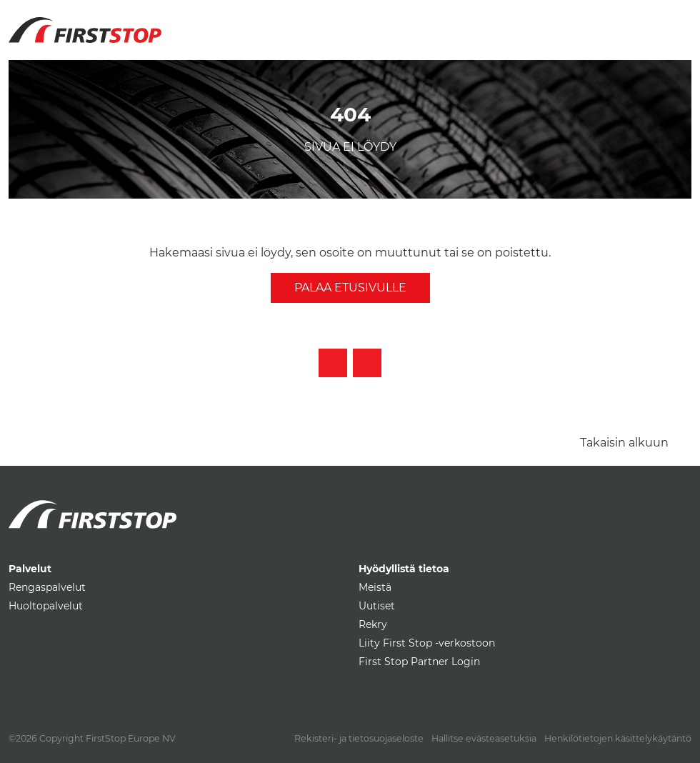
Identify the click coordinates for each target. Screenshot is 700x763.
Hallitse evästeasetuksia (484, 738)
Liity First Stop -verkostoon (427, 643)
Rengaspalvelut (47, 587)
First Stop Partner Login (419, 662)
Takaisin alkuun (624, 443)
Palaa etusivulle (350, 288)
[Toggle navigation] (675, 21)
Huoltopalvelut (46, 606)
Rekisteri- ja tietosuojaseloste (359, 738)
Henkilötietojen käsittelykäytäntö (618, 738)
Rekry (373, 624)
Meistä (375, 587)
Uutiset (377, 606)
